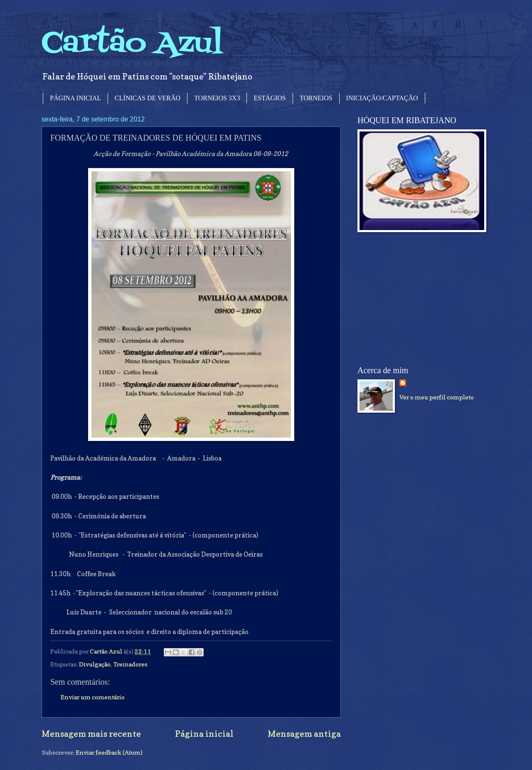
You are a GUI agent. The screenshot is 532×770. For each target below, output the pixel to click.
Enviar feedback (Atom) (109, 752)
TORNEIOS (316, 98)
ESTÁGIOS (270, 98)
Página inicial (204, 734)
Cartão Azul (132, 44)
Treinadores (131, 664)
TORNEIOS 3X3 (217, 98)
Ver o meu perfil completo (437, 397)
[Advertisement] (420, 299)
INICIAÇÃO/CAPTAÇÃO (382, 98)
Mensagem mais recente (91, 734)
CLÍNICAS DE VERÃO (148, 98)
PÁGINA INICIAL (75, 98)
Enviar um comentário (93, 697)
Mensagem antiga (304, 734)
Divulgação (95, 664)
